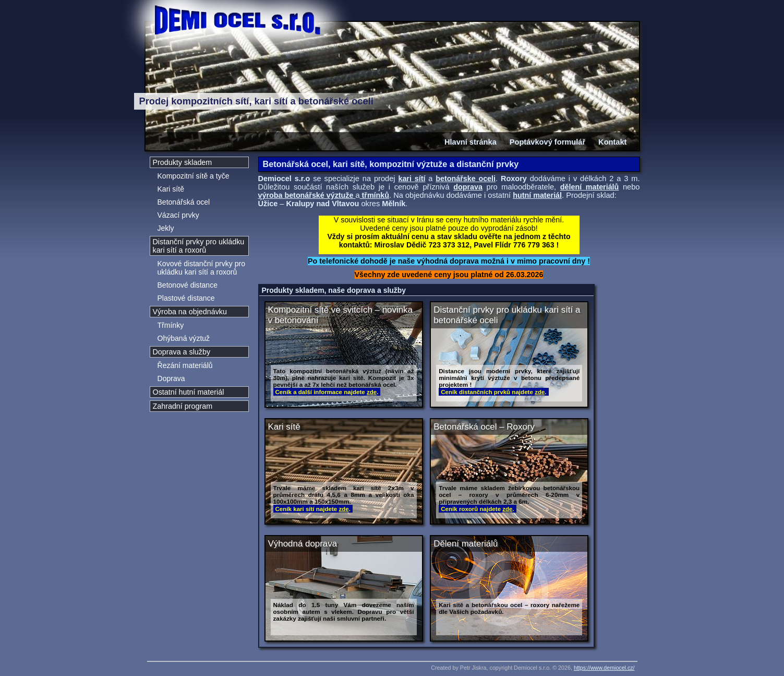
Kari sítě (171, 189)
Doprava (171, 378)
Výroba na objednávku (190, 312)
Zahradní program (183, 406)
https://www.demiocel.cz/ (604, 668)
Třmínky (171, 325)
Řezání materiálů (185, 365)
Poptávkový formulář (547, 142)
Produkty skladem (183, 162)
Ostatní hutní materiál (189, 392)
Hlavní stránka (471, 142)
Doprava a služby (182, 352)
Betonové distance (188, 285)
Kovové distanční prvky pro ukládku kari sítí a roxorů (201, 268)
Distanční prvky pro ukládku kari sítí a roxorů (199, 246)
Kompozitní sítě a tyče (194, 176)
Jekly (166, 228)
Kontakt (612, 142)
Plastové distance (186, 298)
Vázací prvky (178, 215)
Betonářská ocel (184, 202)
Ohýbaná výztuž (184, 338)
